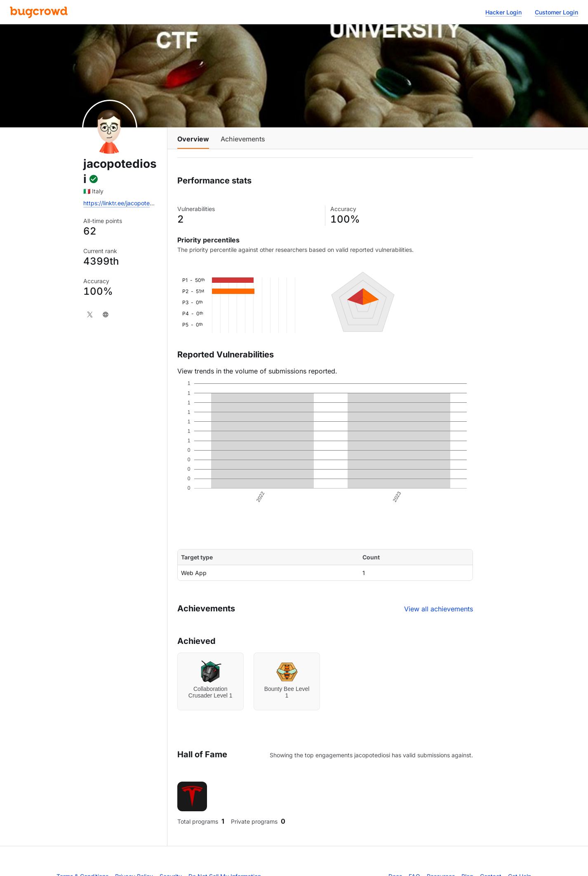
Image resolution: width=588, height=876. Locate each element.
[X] (90, 315)
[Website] (106, 315)
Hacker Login (503, 12)
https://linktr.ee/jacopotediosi (123, 203)
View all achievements (439, 609)
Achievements (243, 139)
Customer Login (556, 12)
